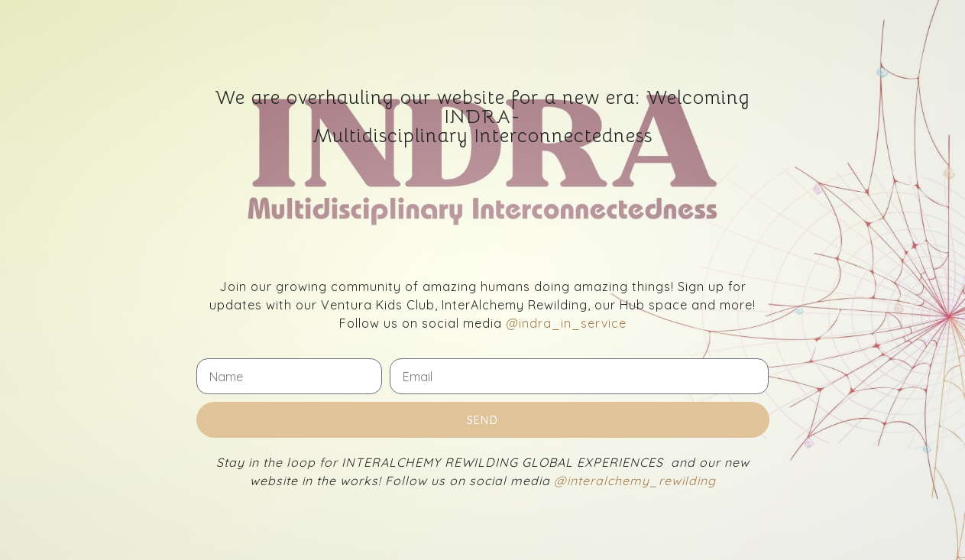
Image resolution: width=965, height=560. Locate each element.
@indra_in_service (566, 323)
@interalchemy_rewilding (635, 481)
